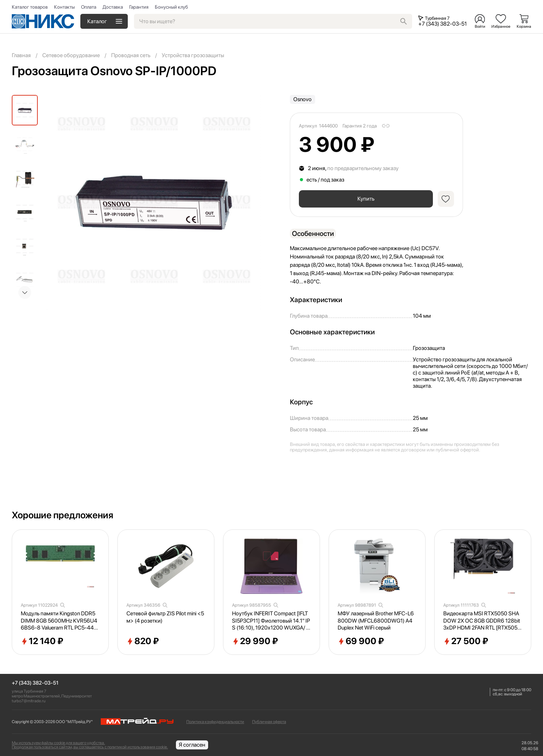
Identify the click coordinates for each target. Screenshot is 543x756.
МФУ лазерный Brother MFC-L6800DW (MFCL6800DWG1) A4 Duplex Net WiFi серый (376, 621)
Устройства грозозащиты (193, 55)
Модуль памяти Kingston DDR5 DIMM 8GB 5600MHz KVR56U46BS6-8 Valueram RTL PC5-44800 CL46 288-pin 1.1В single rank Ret (60, 621)
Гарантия (139, 7)
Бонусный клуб (171, 7)
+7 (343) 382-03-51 (35, 683)
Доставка (113, 7)
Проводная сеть (131, 55)
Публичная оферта (269, 722)
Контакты (64, 7)
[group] (154, 202)
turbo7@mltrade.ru (29, 701)
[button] (25, 292)
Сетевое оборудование (71, 55)
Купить (365, 199)
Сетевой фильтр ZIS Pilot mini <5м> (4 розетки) (165, 617)
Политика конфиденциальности (215, 722)
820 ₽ (143, 641)
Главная (21, 55)
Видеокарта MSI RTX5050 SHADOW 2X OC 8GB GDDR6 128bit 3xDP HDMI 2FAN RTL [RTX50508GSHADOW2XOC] (482, 621)
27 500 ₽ (466, 641)
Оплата (89, 7)
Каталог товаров (30, 7)
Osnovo (302, 99)
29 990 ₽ (255, 641)
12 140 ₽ (42, 641)
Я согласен (192, 745)
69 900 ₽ (361, 641)
